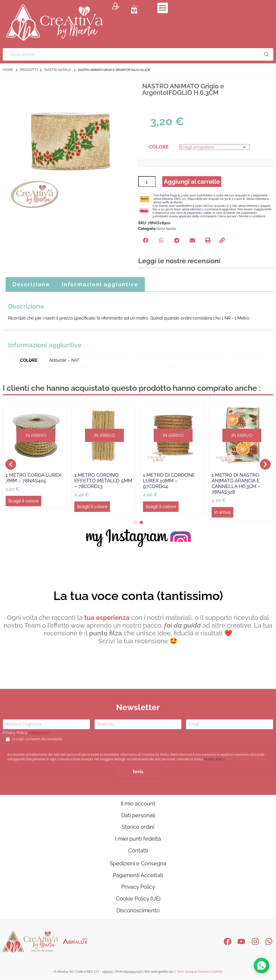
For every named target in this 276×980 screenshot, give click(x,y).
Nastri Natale (58, 70)
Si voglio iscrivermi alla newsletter (38, 740)
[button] (146, 241)
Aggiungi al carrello (192, 182)
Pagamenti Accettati (138, 876)
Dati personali (138, 816)
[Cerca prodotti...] (131, 54)
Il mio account (138, 804)
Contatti (138, 851)
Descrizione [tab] (31, 285)
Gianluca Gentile (210, 973)
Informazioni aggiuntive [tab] (100, 285)
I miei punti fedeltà (138, 840)
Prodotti (29, 70)
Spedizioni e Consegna (138, 864)
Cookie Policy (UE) (138, 900)
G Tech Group (184, 973)
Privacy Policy (214, 760)
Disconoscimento (138, 912)
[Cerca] (266, 54)
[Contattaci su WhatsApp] (262, 965)
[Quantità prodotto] (147, 182)
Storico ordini (138, 828)
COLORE (159, 147)
